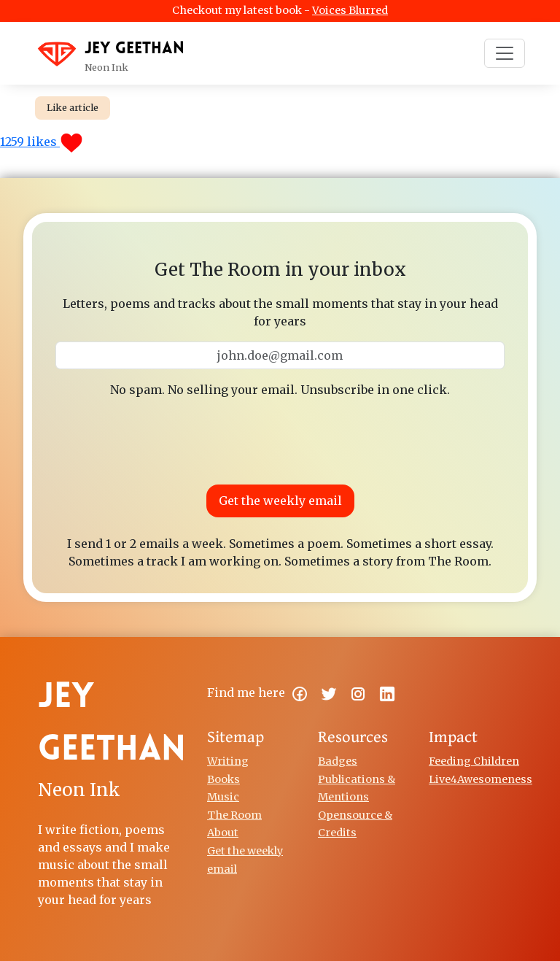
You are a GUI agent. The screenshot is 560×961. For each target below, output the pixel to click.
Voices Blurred (350, 10)
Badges (338, 761)
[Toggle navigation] (505, 53)
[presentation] (280, 439)
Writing (228, 761)
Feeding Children (474, 761)
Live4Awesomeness (481, 779)
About (223, 833)
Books (223, 779)
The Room (234, 815)
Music (223, 797)
